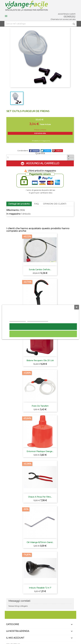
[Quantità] (37, 158)
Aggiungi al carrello (40, 163)
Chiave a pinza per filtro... (40, 497)
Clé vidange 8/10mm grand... (40, 542)
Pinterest (58, 151)
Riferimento (13, 210)
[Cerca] (40, 24)
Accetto (43, 327)
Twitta (46, 151)
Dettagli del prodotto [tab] (19, 204)
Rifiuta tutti (43, 334)
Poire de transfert (40, 406)
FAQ (36, 204)
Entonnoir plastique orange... (40, 451)
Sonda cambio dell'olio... (40, 270)
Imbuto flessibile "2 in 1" (40, 588)
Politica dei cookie (18, 320)
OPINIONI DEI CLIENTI (55, 204)
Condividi (34, 151)
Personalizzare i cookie (38, 320)
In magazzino (13, 214)
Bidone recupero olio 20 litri (40, 361)
